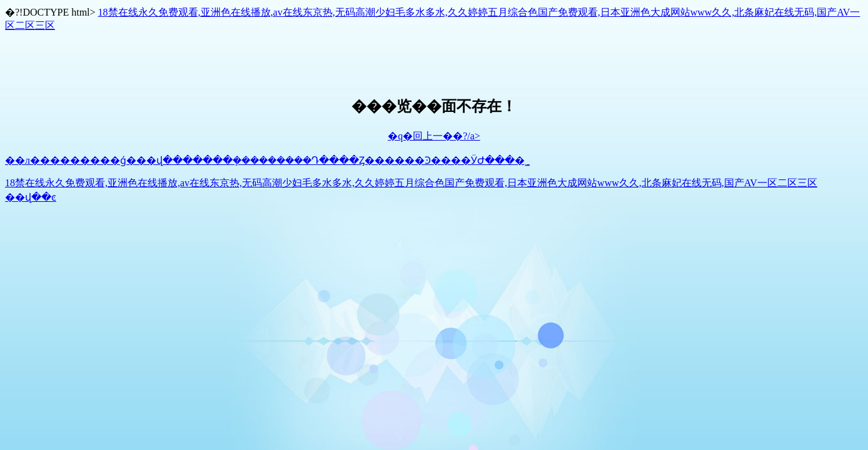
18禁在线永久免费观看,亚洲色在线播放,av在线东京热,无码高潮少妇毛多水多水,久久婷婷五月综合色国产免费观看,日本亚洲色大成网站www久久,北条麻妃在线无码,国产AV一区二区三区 (411, 183)
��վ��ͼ (31, 197)
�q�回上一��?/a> (434, 136)
